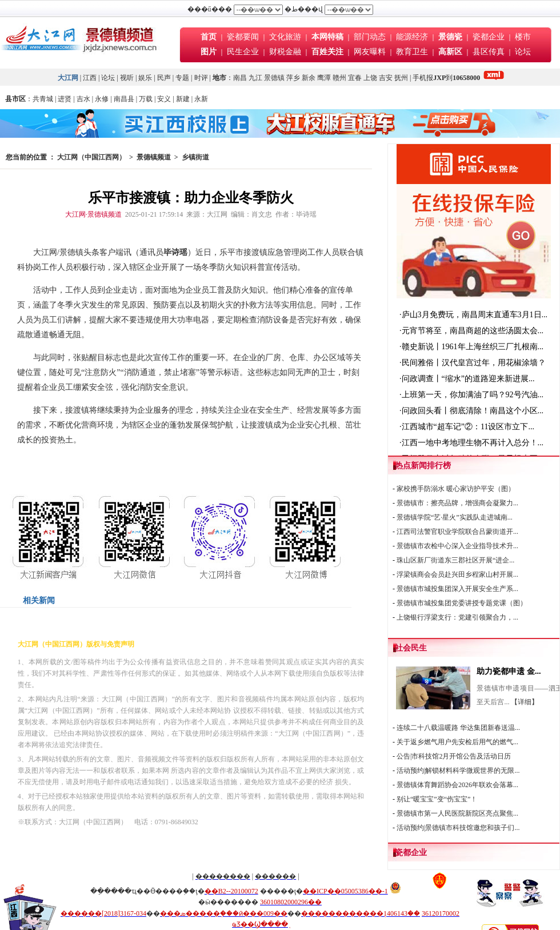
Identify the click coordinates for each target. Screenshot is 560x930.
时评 (202, 78)
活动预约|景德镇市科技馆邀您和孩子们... (458, 828)
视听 (127, 78)
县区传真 (489, 52)
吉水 (83, 99)
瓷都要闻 (244, 37)
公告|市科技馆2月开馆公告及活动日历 (454, 756)
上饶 (370, 78)
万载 (146, 99)
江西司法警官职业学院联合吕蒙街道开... (457, 532)
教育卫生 (412, 52)
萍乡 (293, 78)
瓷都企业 (489, 37)
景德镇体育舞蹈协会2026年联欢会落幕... (457, 785)
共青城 (43, 99)
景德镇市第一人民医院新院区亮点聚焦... (457, 813)
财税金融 (285, 52)
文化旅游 (285, 37)
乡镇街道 (195, 157)
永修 (102, 99)
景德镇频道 (154, 157)
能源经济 (412, 37)
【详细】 (525, 702)
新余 (309, 78)
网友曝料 (370, 52)
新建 (183, 99)
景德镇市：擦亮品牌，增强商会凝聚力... (457, 503)
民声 (164, 78)
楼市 (523, 37)
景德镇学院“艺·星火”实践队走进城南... (455, 517)
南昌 (240, 78)
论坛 (523, 52)
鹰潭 (324, 78)
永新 (201, 99)
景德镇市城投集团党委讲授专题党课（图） (462, 603)
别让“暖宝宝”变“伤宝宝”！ (437, 799)
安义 (164, 99)
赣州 (339, 78)
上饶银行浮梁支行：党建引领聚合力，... (457, 617)
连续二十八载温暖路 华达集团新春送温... (458, 728)
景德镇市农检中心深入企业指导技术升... (457, 546)
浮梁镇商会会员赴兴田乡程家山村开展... (457, 574)
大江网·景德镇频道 (93, 214)
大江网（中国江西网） (91, 157)
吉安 (386, 78)
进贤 (65, 99)
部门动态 (370, 37)
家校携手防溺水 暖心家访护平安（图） (456, 489)
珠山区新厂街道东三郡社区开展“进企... (455, 560)
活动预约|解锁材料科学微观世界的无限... (458, 771)
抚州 (401, 78)
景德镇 (274, 78)
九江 (255, 78)
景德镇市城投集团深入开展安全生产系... (457, 589)
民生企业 (243, 52)
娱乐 (145, 78)
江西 (90, 78)
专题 (182, 78)
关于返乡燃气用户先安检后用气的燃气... (457, 742)
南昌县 (124, 99)
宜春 (355, 78)
